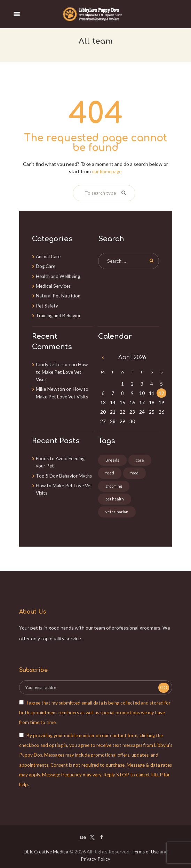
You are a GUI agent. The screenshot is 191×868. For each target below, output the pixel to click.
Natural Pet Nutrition (59, 295)
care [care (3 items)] (140, 460)
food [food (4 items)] (135, 473)
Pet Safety (47, 305)
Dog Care (46, 266)
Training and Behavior (59, 314)
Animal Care (49, 256)
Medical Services (54, 285)
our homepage (106, 171)
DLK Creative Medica (45, 852)
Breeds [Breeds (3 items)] (112, 460)
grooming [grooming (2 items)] (114, 486)
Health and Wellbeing (59, 275)
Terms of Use (146, 852)
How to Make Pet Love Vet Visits (62, 370)
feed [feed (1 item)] (110, 473)
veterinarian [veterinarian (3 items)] (117, 512)
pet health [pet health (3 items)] (115, 499)
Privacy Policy (95, 859)
